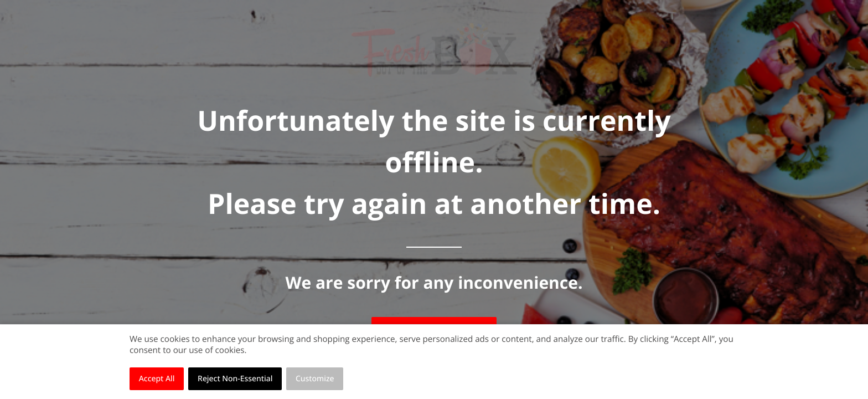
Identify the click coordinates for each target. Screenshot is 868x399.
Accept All (157, 379)
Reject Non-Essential (235, 379)
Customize (315, 379)
